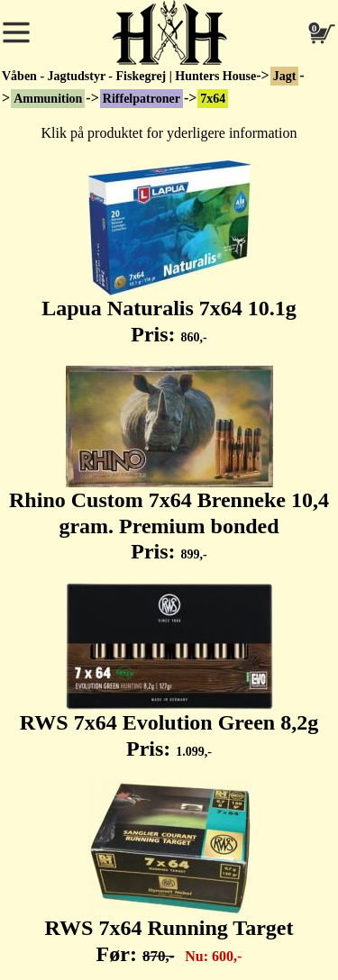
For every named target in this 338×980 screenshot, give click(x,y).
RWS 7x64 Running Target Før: (169, 873)
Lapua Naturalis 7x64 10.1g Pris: (169, 253)
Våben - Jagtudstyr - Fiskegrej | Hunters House (129, 76)
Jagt (285, 76)
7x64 (213, 99)
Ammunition (48, 99)
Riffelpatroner (142, 99)
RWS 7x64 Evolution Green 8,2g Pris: (169, 671)
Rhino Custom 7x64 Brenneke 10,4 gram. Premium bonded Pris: (169, 465)
